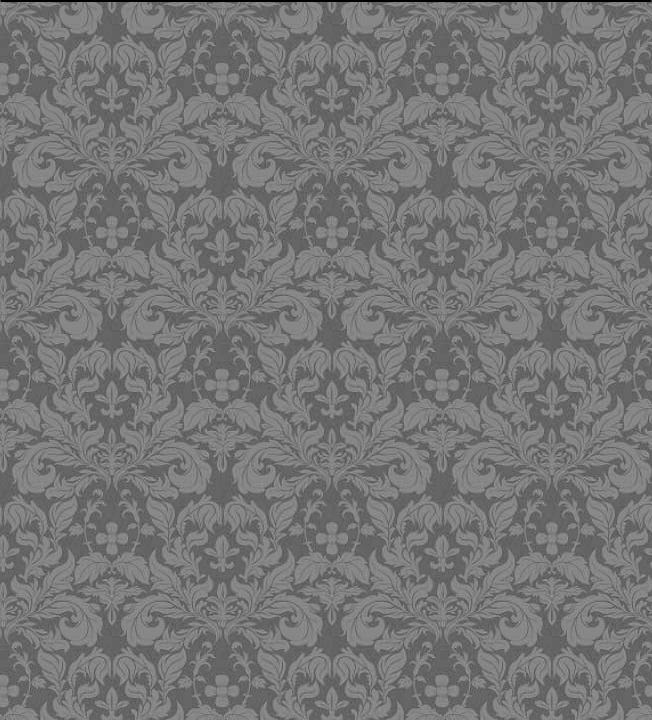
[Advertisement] (329, 145)
